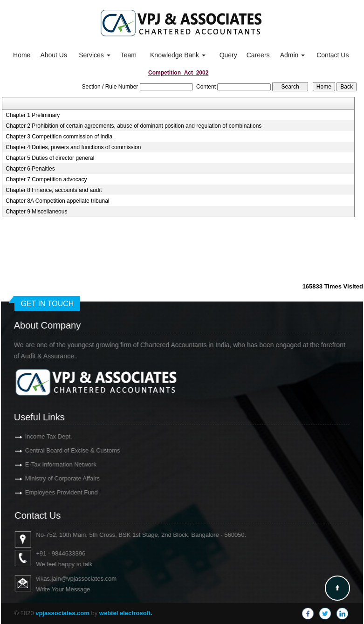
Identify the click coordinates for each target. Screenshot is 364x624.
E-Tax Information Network (47, 464)
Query (228, 55)
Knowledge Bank (178, 55)
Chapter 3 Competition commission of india (59, 137)
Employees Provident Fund (48, 492)
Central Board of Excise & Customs (59, 450)
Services (95, 55)
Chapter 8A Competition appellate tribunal (57, 201)
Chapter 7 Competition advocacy (46, 179)
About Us (54, 55)
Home (22, 55)
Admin (293, 55)
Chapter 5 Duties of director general (50, 158)
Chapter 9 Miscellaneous (36, 212)
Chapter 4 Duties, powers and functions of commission (73, 147)
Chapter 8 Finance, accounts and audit (54, 190)
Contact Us (333, 55)
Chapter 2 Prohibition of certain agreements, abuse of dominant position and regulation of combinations (134, 126)
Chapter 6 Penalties (30, 169)
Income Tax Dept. (35, 436)
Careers (258, 55)
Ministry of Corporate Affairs (49, 478)
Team (129, 55)
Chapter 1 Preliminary (33, 115)
